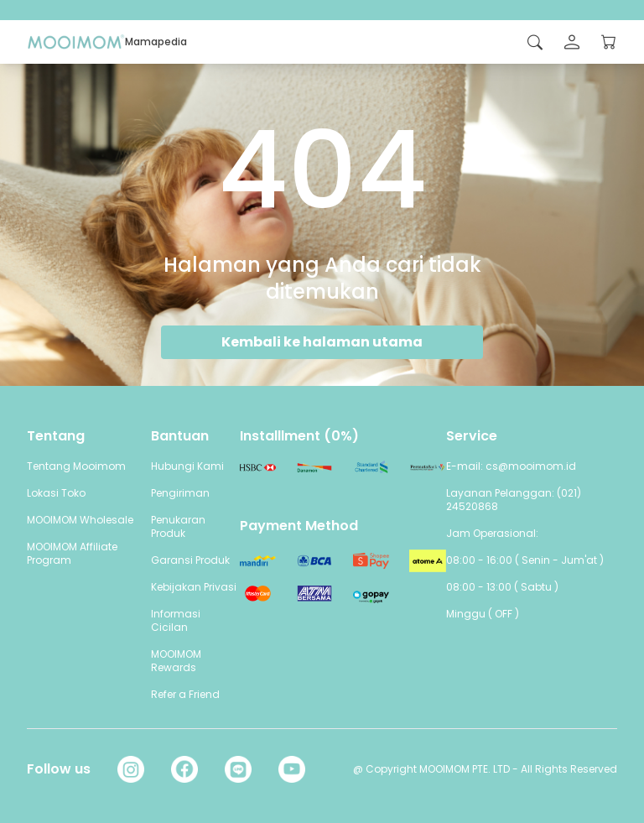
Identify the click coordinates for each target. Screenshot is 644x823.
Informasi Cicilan (176, 620)
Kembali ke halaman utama (322, 342)
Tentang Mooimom (76, 466)
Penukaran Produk (178, 526)
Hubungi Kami (187, 466)
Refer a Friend (185, 694)
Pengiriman (180, 493)
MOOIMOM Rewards (176, 661)
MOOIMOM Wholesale (80, 520)
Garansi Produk (190, 560)
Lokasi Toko (56, 493)
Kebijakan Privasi (194, 587)
